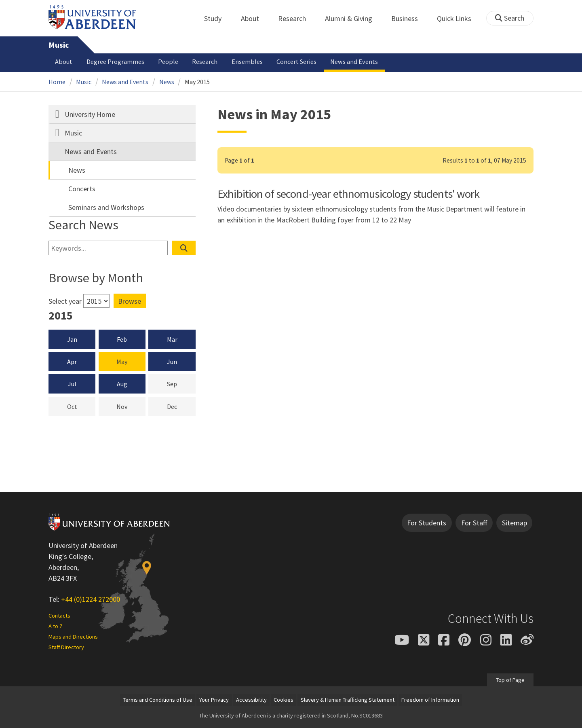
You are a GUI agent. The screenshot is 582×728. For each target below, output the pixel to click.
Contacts (59, 616)
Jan (72, 339)
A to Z (56, 626)
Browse (130, 301)
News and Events (354, 61)
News (167, 82)
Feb (122, 339)
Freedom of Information (430, 700)
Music (59, 45)
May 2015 (197, 82)
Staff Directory (66, 647)
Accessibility (251, 700)
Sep (181, 383)
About (254, 18)
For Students (427, 523)
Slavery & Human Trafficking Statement (348, 700)
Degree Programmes (115, 61)
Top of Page (510, 680)
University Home (90, 114)
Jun (172, 362)
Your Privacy (214, 700)
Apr (72, 362)
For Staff (474, 523)
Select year (65, 301)
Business (409, 18)
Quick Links (459, 18)
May (122, 362)
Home (57, 82)
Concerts (82, 189)
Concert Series (296, 61)
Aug (122, 384)
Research (296, 18)
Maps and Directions (73, 637)
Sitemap (515, 523)
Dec (181, 406)
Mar (172, 339)
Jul (72, 384)
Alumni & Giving (353, 18)
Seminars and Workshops (106, 207)
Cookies (284, 700)
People (168, 61)
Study (217, 18)
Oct (81, 406)
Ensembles (247, 61)
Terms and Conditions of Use (158, 700)
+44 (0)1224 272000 (91, 599)
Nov (131, 406)
